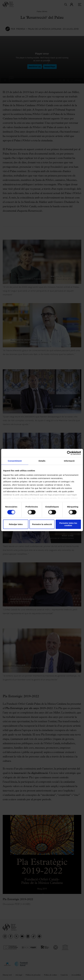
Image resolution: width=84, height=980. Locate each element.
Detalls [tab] (42, 461)
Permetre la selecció (42, 524)
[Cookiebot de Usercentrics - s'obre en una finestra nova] (69, 453)
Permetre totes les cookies (68, 524)
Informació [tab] (69, 461)
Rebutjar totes (16, 524)
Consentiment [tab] (15, 461)
